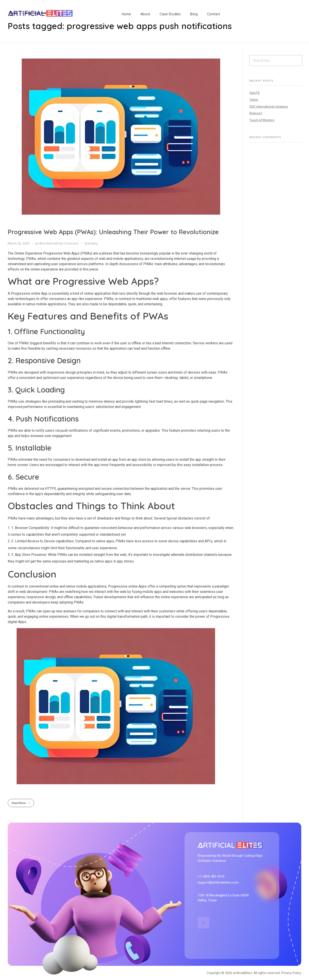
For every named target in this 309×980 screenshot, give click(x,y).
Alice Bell (46, 243)
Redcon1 (256, 113)
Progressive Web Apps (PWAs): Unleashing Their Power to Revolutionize (113, 232)
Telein (254, 100)
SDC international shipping (269, 107)
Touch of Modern (262, 120)
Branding (91, 243)
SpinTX (255, 93)
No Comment (69, 243)
